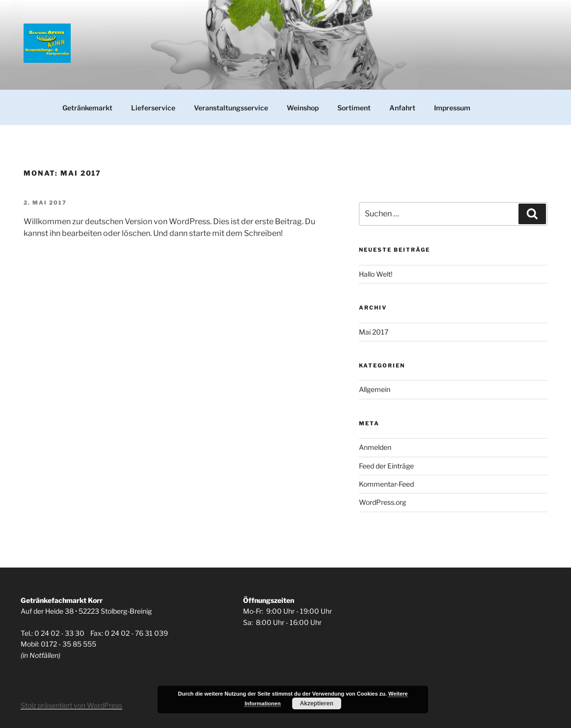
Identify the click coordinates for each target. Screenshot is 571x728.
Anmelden (375, 447)
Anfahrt (402, 108)
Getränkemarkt (87, 108)
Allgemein (375, 389)
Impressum (452, 108)
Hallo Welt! (376, 274)
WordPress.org (382, 502)
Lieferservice (153, 108)
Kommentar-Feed (386, 484)
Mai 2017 (374, 332)
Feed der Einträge (386, 466)
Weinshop (303, 108)
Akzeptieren (317, 703)
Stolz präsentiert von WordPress (71, 705)
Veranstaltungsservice (231, 108)
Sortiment (354, 108)
